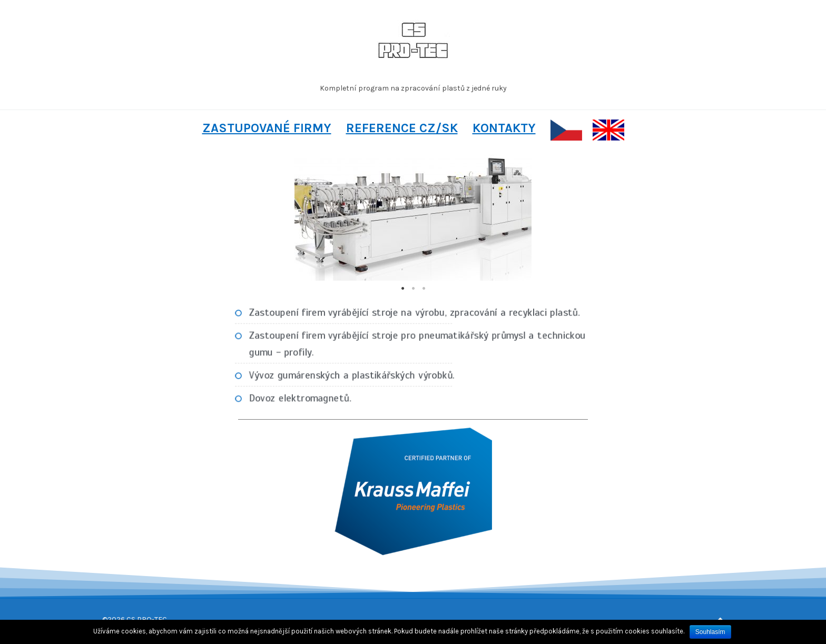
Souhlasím (710, 632)
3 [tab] (424, 289)
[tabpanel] (413, 217)
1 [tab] (402, 289)
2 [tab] (413, 289)
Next (572, 217)
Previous (254, 217)
